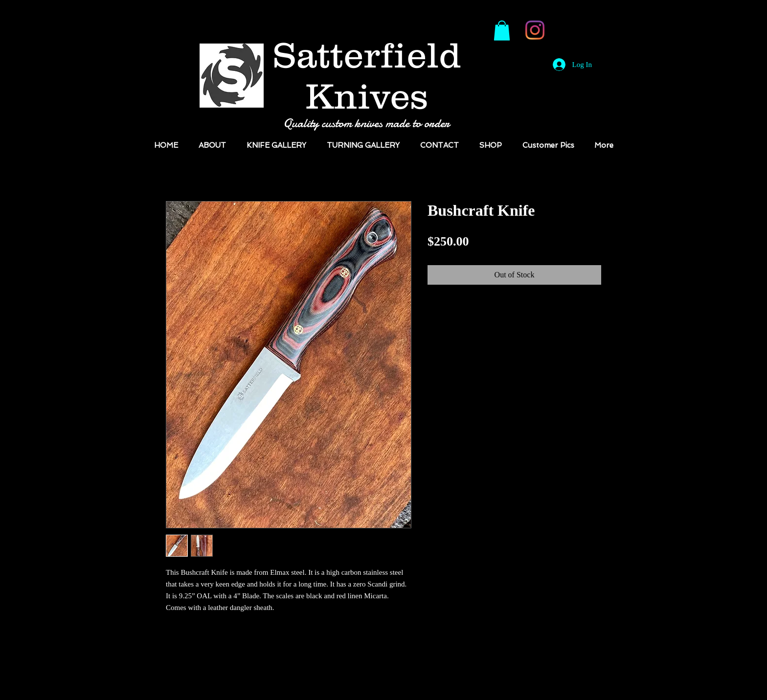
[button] (502, 31)
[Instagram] (535, 30)
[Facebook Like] (575, 35)
